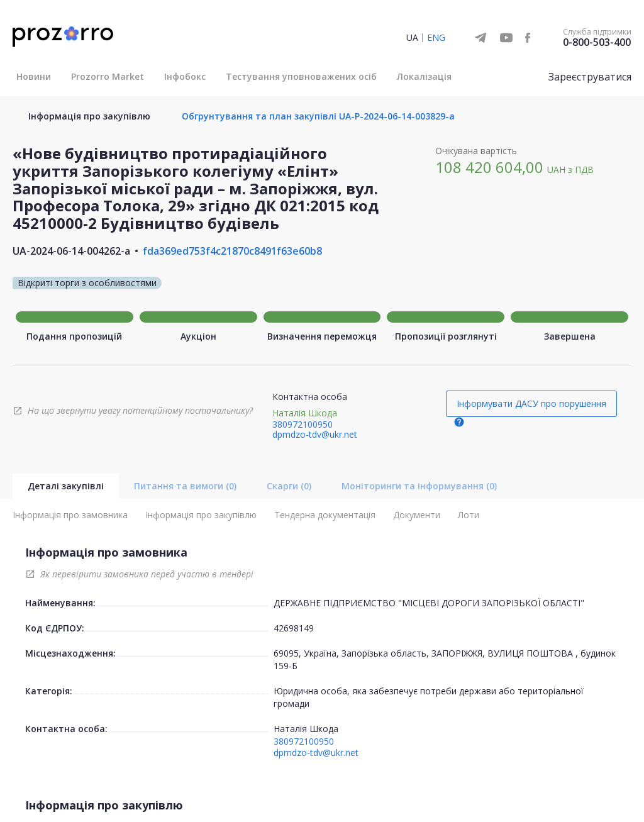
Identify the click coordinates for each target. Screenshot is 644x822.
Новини (34, 76)
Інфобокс (185, 76)
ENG (436, 37)
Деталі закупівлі (66, 486)
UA (412, 37)
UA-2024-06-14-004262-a (71, 251)
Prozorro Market (108, 76)
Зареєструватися (590, 77)
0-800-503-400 (597, 42)
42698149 (294, 628)
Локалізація (424, 76)
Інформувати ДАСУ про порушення (531, 403)
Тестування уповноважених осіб (301, 76)
